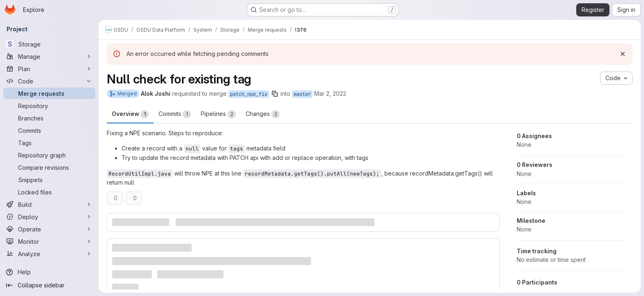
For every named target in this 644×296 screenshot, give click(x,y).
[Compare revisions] (49, 167)
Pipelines (218, 114)
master (302, 94)
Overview (130, 114)
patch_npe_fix (249, 94)
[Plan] (49, 69)
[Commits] (49, 130)
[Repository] (49, 106)
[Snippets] (49, 180)
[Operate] (49, 229)
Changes (263, 114)
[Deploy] (49, 217)
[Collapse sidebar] (49, 285)
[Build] (49, 204)
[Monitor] (49, 241)
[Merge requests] (49, 93)
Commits (175, 114)
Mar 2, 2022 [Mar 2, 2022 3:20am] (330, 94)
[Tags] (49, 143)
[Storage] (49, 44)
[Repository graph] (49, 155)
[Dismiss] (623, 54)
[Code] (49, 81)
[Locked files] (49, 192)
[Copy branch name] (275, 94)
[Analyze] (49, 254)
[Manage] (49, 56)
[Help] (49, 272)
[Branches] (49, 118)
